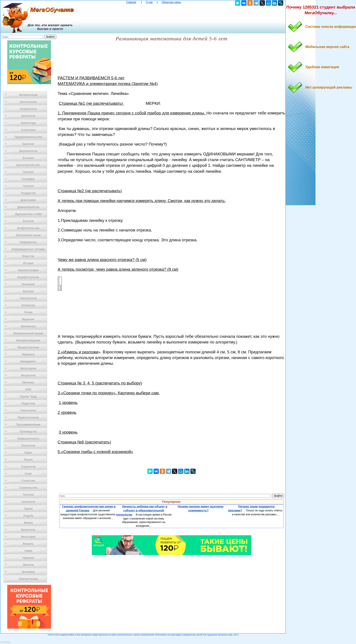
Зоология (28, 221)
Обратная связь (171, 2)
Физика (28, 523)
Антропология (28, 109)
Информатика (28, 242)
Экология (28, 565)
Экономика (28, 572)
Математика (28, 326)
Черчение (28, 558)
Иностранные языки (28, 235)
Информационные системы (28, 249)
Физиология (28, 530)
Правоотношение (28, 418)
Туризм (28, 509)
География (28, 179)
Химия (28, 551)
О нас (149, 2)
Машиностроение (28, 347)
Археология (28, 116)
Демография (28, 200)
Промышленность (28, 439)
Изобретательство (28, 228)
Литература (28, 305)
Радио (28, 453)
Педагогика (28, 404)
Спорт (28, 474)
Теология (28, 495)
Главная (131, 2)
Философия (28, 537)
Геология (28, 186)
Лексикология (28, 298)
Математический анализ (28, 333)
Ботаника (28, 158)
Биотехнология (28, 151)
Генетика (28, 172)
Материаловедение (28, 340)
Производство (28, 432)
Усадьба (28, 516)
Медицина (28, 354)
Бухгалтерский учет (28, 165)
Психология (28, 446)
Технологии (28, 502)
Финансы (28, 544)
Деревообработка (28, 207)
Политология (28, 411)
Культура (28, 291)
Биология (28, 144)
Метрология (28, 375)
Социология (28, 467)
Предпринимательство (28, 137)
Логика (28, 312)
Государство (28, 193)
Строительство (28, 488)
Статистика (28, 481)
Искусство (28, 256)
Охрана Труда (28, 397)
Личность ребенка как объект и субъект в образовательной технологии (142, 511)
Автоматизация (28, 95)
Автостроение (28, 102)
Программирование (28, 425)
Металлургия (28, 368)
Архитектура (28, 123)
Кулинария (28, 284)
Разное (28, 460)
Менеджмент (28, 361)
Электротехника (28, 579)
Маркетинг (28, 319)
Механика (28, 382)
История (28, 263)
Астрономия (28, 130)
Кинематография (28, 270)
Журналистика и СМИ (28, 214)
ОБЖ (28, 390)
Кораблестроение (28, 277)
